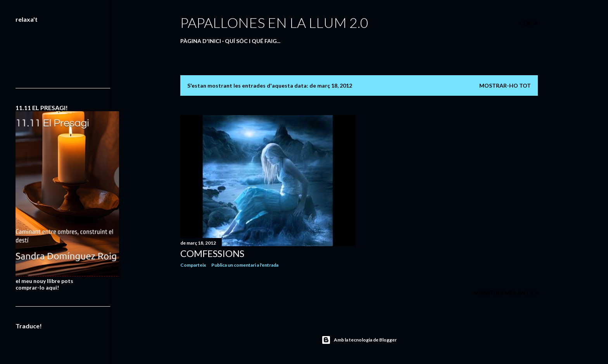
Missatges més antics (506, 293)
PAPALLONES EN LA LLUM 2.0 (274, 22)
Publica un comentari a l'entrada (245, 265)
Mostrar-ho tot (505, 85)
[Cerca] (529, 23)
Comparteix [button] (193, 265)
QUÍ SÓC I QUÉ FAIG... (253, 41)
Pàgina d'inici (201, 41)
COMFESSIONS (212, 253)
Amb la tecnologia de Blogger (359, 340)
